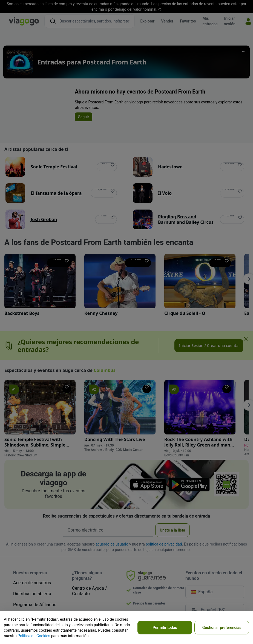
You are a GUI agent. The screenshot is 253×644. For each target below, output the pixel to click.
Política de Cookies (34, 636)
